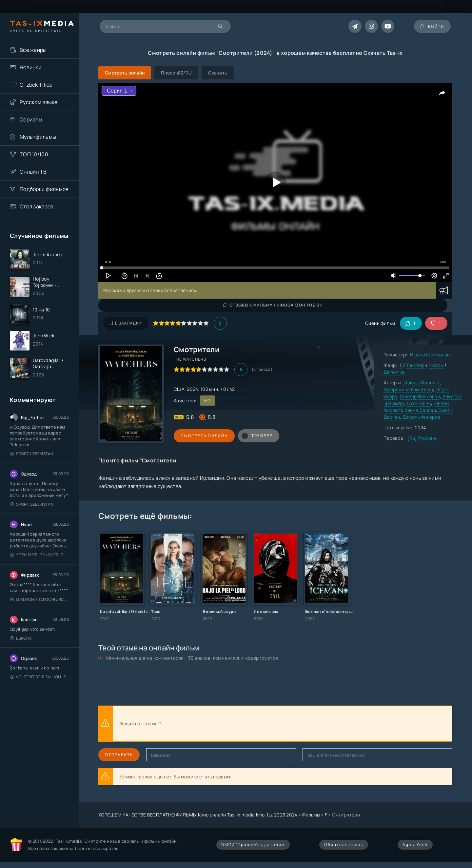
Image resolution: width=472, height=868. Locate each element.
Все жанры (33, 50)
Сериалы (31, 119)
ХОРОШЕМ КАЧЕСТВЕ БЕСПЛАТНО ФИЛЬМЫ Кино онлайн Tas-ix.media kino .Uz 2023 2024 (198, 815)
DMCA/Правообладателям (253, 845)
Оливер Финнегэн (420, 396)
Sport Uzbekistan (32, 454)
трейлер (256, 436)
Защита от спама (138, 723)
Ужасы (436, 365)
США (179, 389)
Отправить (119, 755)
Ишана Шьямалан (430, 355)
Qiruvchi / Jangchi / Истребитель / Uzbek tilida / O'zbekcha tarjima (39, 599)
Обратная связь (344, 845)
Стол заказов (37, 206)
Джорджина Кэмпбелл (408, 389)
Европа (21, 638)
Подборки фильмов (44, 189)
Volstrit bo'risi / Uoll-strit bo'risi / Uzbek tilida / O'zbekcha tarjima (39, 677)
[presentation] (235, 724)
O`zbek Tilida (36, 85)
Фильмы (311, 815)
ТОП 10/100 (34, 154)
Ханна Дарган (420, 410)
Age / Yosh (415, 845)
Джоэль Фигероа (421, 417)
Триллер (415, 365)
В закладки (126, 323)
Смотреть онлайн (204, 436)
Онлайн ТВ (33, 172)
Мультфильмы (38, 137)
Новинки (30, 67)
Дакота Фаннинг (422, 382)
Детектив (394, 372)
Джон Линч (419, 403)
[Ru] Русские (422, 438)
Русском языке (39, 102)
